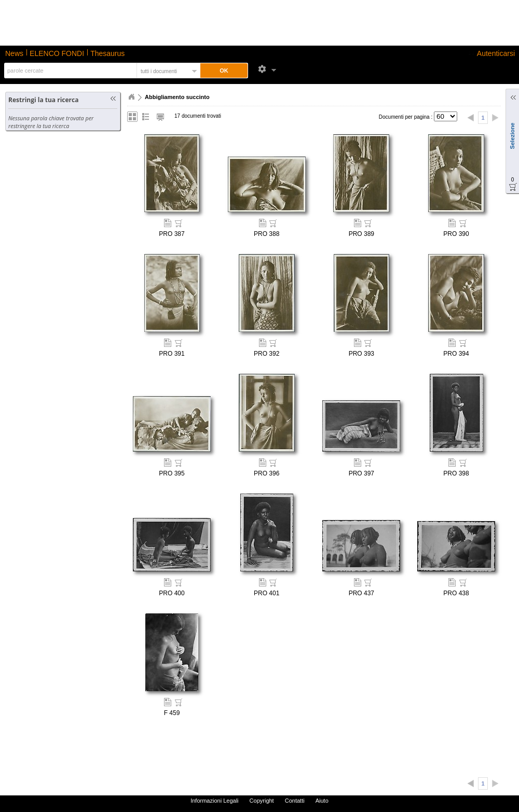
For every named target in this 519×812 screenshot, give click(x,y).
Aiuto (322, 801)
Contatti (295, 801)
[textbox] (69, 71)
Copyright (262, 801)
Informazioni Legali (214, 801)
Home (131, 97)
